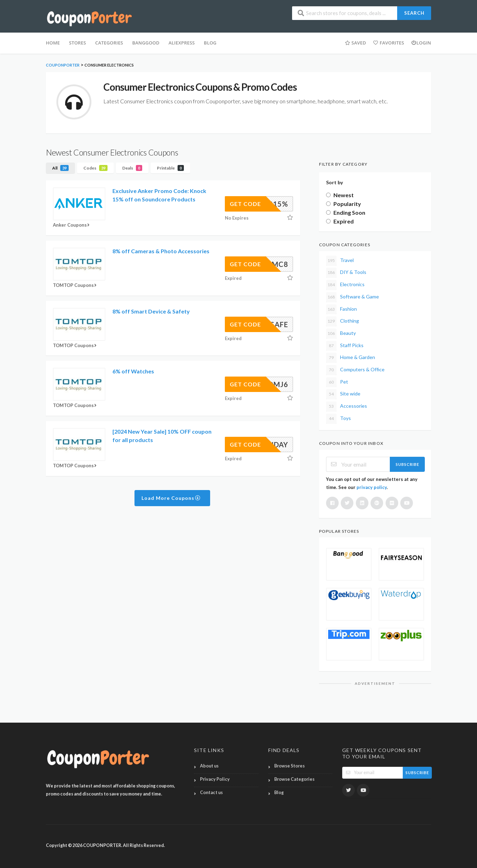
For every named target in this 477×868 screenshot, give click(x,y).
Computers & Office (355, 370)
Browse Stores (289, 766)
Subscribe (407, 464)
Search (414, 13)
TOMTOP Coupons (75, 285)
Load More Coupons (171, 498)
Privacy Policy (215, 779)
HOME (53, 43)
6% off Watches (133, 371)
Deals (132, 168)
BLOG (210, 43)
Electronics (345, 285)
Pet (337, 382)
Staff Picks (345, 346)
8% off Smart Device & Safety (151, 311)
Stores (78, 43)
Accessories (347, 407)
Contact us (211, 793)
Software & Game (352, 297)
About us (209, 766)
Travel (340, 261)
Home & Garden (351, 358)
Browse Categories (294, 779)
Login (421, 43)
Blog (279, 793)
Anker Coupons (72, 225)
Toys (338, 419)
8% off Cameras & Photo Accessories (161, 251)
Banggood (146, 43)
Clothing (343, 321)
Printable (170, 168)
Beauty (341, 334)
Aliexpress (182, 43)
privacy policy (372, 487)
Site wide (343, 394)
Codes (95, 168)
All (60, 168)
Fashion (341, 309)
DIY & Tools (346, 273)
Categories (109, 43)
